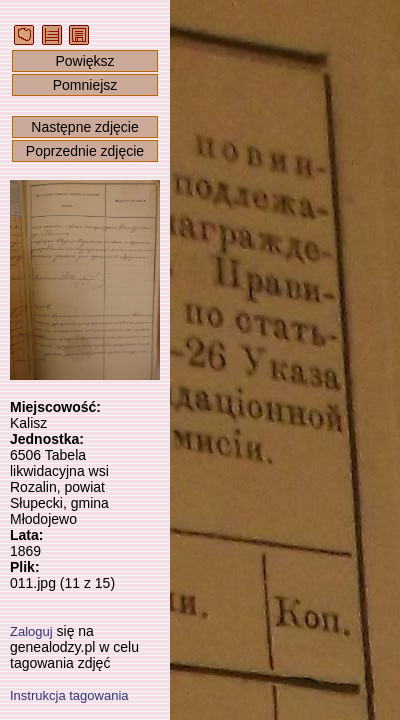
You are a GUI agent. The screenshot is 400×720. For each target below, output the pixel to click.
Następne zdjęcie (84, 127)
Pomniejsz (85, 85)
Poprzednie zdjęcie (85, 151)
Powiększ (84, 61)
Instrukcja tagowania (69, 695)
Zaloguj (31, 631)
